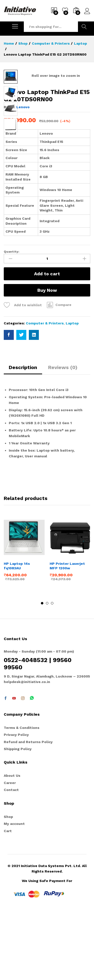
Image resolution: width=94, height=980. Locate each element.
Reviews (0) (63, 436)
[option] (24, 622)
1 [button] (42, 672)
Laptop (72, 392)
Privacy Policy (16, 803)
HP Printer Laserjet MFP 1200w (67, 635)
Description (23, 436)
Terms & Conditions (22, 796)
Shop (8, 885)
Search (84, 27)
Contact (11, 859)
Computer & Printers (45, 392)
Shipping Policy (18, 818)
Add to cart (47, 343)
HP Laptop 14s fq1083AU (17, 635)
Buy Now (47, 359)
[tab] (23, 438)
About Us (12, 844)
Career (10, 852)
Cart (8, 900)
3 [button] (52, 672)
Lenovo (23, 176)
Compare (63, 374)
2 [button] (47, 672)
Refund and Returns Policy (28, 810)
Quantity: (12, 320)
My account (14, 892)
